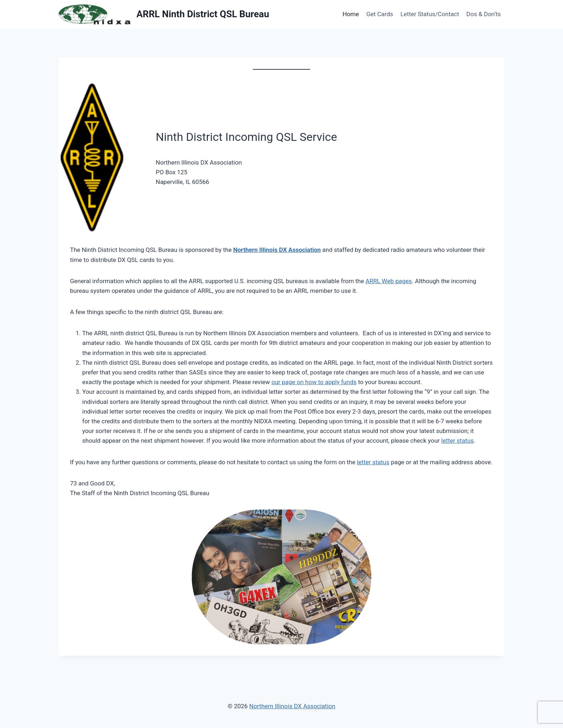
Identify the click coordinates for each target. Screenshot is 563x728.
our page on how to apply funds (314, 382)
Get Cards (380, 14)
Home (351, 14)
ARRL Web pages (389, 281)
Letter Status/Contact (430, 14)
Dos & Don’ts (484, 14)
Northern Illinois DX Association (277, 250)
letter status (458, 441)
